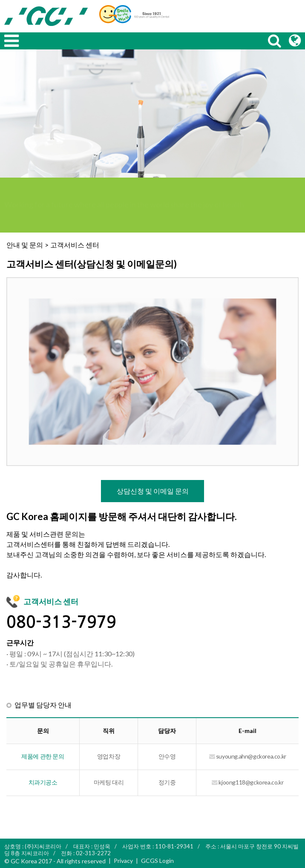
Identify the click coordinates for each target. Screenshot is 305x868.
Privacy (123, 861)
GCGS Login (157, 861)
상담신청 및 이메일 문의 (153, 491)
